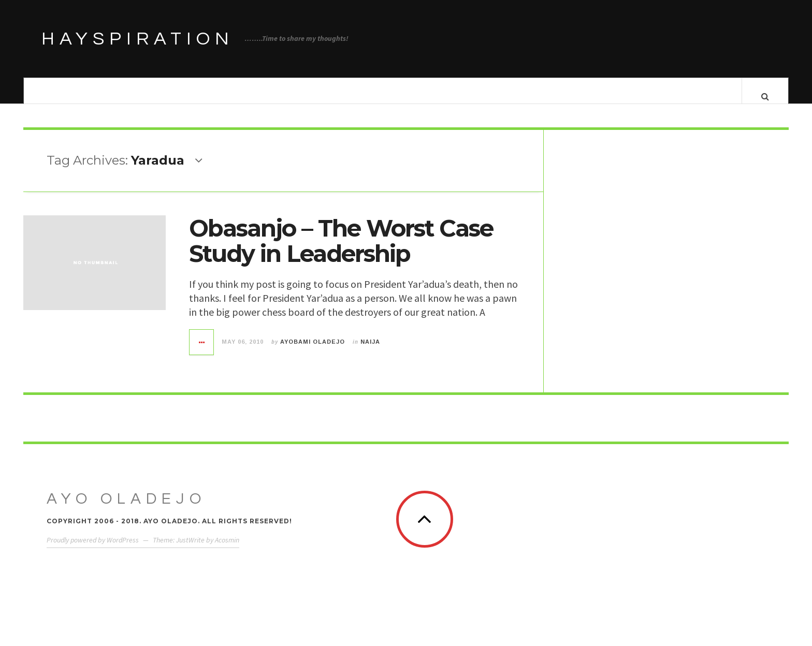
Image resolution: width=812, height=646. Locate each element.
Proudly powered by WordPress (93, 550)
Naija (370, 351)
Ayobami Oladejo (313, 351)
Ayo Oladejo (126, 509)
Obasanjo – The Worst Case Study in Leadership (341, 251)
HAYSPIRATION (138, 39)
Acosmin (227, 550)
